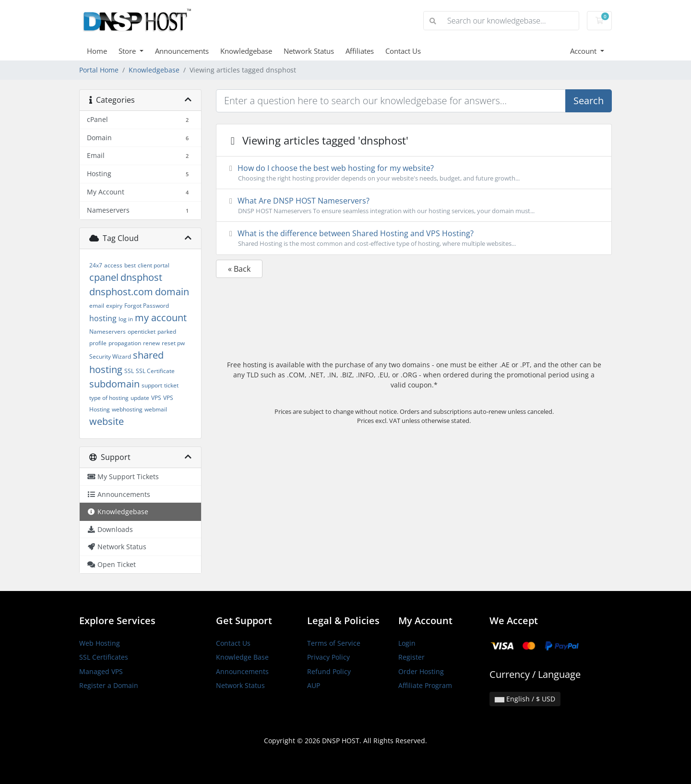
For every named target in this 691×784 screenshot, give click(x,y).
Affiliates (360, 51)
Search (589, 101)
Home (97, 51)
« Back (239, 269)
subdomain (114, 384)
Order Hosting (421, 671)
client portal (154, 265)
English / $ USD (525, 699)
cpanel (104, 277)
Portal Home (99, 70)
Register (411, 657)
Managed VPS (101, 671)
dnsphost (141, 277)
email (97, 306)
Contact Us (403, 51)
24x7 (96, 265)
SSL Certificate (155, 371)
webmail (156, 409)
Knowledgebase (246, 51)
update (140, 398)
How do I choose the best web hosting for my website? (414, 173)
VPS (156, 398)
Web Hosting (100, 643)
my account (161, 318)
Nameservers (107, 332)
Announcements (182, 51)
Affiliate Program (425, 685)
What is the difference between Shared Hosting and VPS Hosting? (414, 238)
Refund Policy (329, 671)
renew (151, 343)
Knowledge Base (242, 657)
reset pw (173, 343)
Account (584, 51)
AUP (314, 685)
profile (98, 343)
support (152, 385)
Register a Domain (109, 685)
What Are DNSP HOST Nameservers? (414, 205)
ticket (171, 385)
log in (126, 319)
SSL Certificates (104, 657)
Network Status (309, 51)
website (107, 421)
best (130, 265)
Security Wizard (110, 356)
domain (172, 292)
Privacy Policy (328, 657)
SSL (129, 371)
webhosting (127, 409)
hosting (103, 318)
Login (407, 643)
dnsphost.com (121, 292)
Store (128, 51)
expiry (114, 306)
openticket (142, 332)
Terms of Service (334, 643)
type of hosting (109, 398)
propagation (125, 343)
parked (167, 332)
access (113, 265)
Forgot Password (147, 306)
